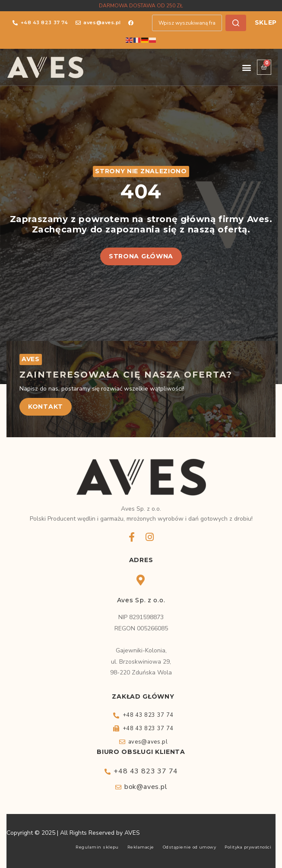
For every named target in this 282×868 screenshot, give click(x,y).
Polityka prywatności (248, 847)
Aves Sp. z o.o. (141, 600)
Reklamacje (141, 847)
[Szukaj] (236, 23)
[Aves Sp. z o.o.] (141, 580)
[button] (246, 67)
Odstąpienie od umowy (190, 847)
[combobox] (187, 23)
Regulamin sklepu (97, 847)
